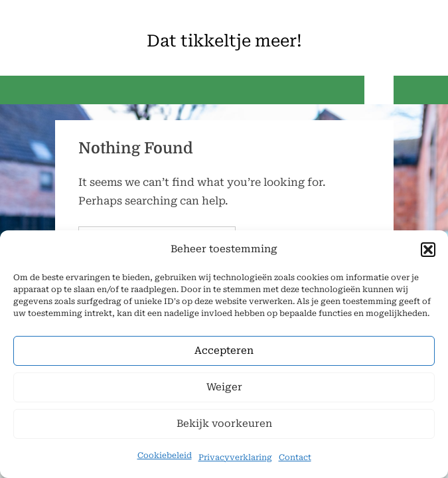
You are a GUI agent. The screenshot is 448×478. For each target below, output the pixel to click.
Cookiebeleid (165, 455)
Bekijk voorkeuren (224, 424)
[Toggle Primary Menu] (379, 90)
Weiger (224, 388)
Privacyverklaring (235, 457)
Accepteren (224, 351)
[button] (428, 250)
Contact (295, 457)
